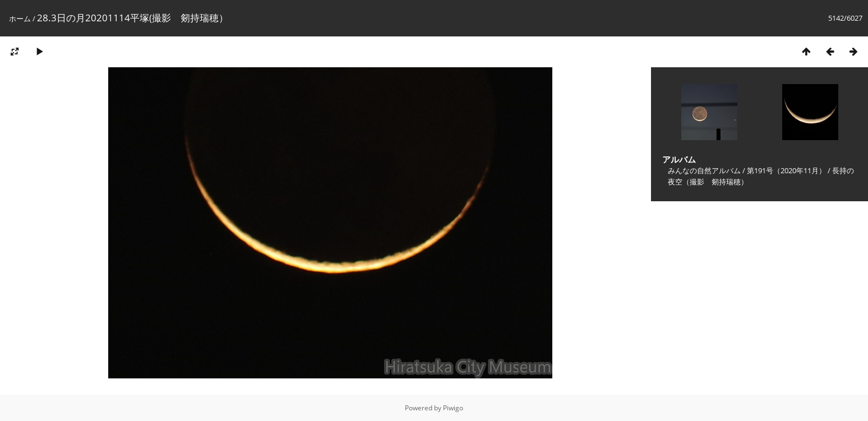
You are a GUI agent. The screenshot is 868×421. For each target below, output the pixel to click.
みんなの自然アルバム (704, 170)
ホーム (20, 18)
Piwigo (453, 408)
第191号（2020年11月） (786, 170)
